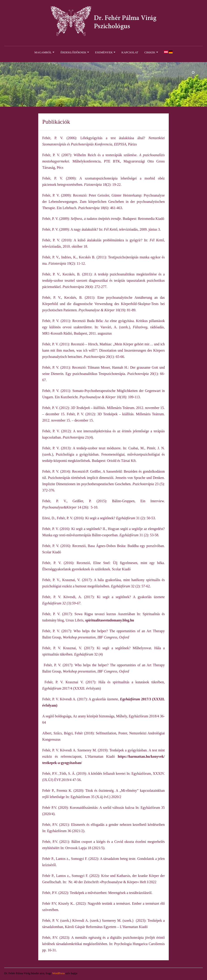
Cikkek (150, 52)
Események (104, 52)
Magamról (43, 52)
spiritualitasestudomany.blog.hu (110, 620)
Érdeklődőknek (74, 52)
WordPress (59, 973)
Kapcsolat (130, 52)
